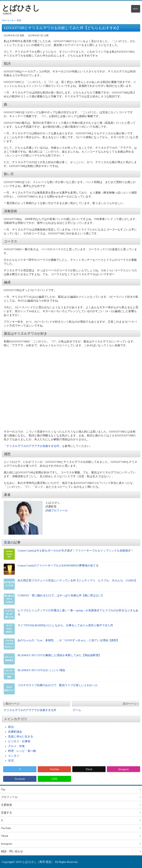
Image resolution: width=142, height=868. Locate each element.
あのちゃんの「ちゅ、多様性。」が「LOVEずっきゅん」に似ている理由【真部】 (68, 640)
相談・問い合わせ (12, 851)
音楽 (7, 542)
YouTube (54, 769)
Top (3, 789)
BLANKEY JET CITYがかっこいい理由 (41, 670)
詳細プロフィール (57, 510)
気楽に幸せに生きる (21, 737)
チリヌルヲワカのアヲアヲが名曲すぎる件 (33, 446)
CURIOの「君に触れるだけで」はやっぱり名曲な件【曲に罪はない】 (61, 595)
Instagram (124, 769)
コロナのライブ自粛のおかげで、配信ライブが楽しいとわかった (58, 685)
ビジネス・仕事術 (19, 741)
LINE (54, 779)
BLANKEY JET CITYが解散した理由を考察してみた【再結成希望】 (59, 655)
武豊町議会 (15, 732)
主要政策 (6, 805)
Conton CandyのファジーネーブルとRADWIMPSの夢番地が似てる (58, 565)
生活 (11, 761)
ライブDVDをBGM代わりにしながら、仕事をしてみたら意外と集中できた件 (65, 625)
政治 (11, 727)
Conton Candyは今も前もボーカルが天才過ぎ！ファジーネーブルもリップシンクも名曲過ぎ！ (76, 551)
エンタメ (14, 756)
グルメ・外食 (16, 746)
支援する (6, 813)
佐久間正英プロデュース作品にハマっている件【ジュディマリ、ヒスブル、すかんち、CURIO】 (77, 580)
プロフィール (9, 797)
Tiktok (89, 769)
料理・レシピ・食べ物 (22, 751)
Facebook (20, 779)
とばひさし (21, 8)
